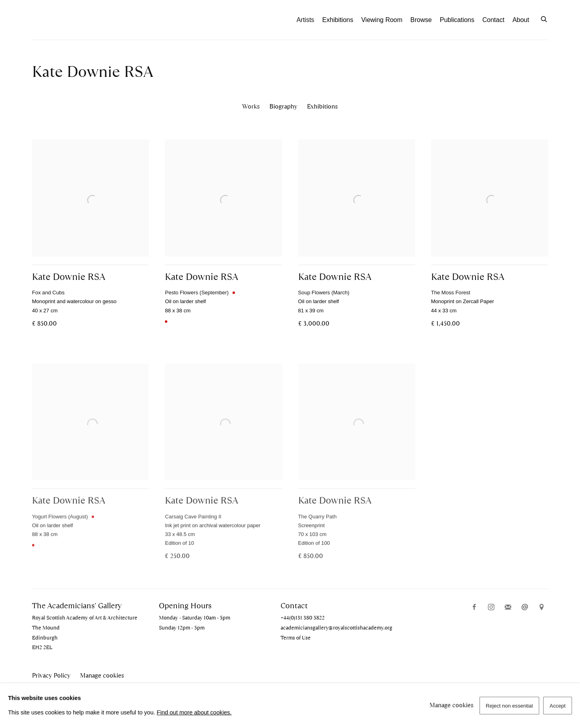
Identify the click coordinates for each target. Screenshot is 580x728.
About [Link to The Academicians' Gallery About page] (521, 20)
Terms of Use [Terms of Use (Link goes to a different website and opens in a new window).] (296, 638)
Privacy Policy (51, 676)
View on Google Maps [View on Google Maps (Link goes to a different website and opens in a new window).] (542, 607)
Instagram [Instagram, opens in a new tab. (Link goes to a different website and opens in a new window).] (491, 607)
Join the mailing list (508, 607)
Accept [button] (558, 706)
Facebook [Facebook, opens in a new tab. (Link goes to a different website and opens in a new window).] (474, 607)
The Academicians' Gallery (76, 20)
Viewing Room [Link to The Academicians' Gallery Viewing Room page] (382, 20)
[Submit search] (544, 18)
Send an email (525, 607)
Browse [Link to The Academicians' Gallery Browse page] (421, 20)
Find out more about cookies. (194, 712)
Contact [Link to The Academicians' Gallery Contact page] (493, 20)
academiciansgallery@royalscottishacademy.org (336, 628)
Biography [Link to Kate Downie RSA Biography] (283, 106)
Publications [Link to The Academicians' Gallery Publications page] (457, 20)
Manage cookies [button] (102, 676)
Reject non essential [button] (510, 706)
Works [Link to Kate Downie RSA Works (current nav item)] (251, 106)
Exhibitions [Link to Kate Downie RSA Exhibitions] (322, 106)
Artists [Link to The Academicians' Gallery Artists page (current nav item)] (305, 20)
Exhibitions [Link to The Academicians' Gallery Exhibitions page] (338, 20)
